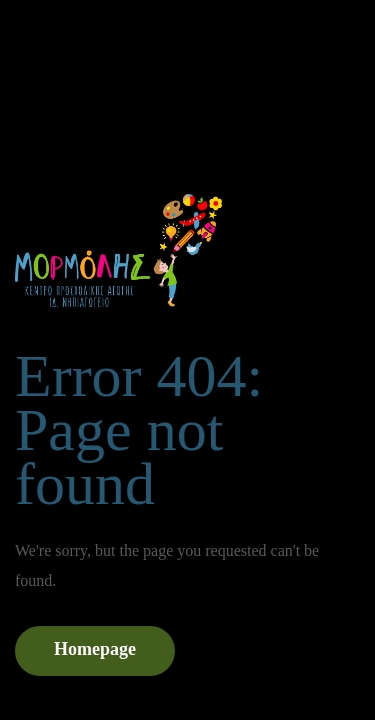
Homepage (95, 649)
